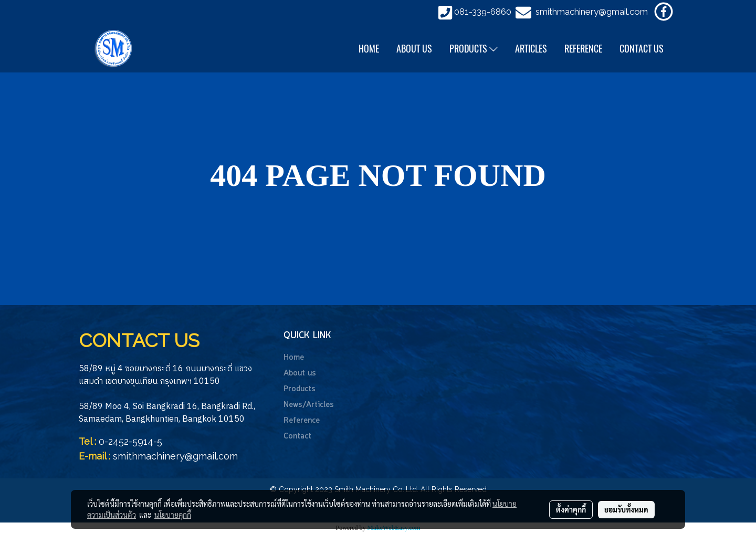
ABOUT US (414, 49)
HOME (369, 49)
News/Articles (309, 405)
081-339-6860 (483, 12)
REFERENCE (583, 49)
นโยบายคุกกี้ (173, 515)
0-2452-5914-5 (130, 441)
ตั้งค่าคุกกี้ (571, 509)
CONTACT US (642, 49)
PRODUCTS (474, 49)
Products (300, 389)
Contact (297, 436)
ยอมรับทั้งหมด (626, 509)
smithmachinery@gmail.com (592, 12)
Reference (302, 421)
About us (300, 373)
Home (294, 358)
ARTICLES (531, 49)
